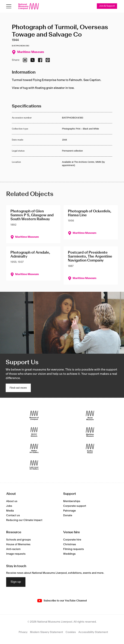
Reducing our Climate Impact (24, 520)
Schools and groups (18, 540)
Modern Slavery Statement (47, 632)
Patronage (70, 511)
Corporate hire (72, 540)
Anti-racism (13, 549)
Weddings (69, 554)
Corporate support (75, 506)
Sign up (16, 582)
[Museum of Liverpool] (34, 415)
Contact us (13, 515)
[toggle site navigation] (9, 6)
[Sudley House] (90, 449)
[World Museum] (90, 415)
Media (10, 511)
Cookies (71, 632)
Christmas (70, 544)
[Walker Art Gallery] (34, 449)
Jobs (9, 506)
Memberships (72, 501)
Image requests (16, 554)
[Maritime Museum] (90, 432)
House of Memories (18, 544)
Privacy (23, 632)
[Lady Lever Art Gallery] (34, 465)
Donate (68, 515)
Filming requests (74, 549)
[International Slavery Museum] (34, 432)
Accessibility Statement (93, 632)
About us (12, 501)
